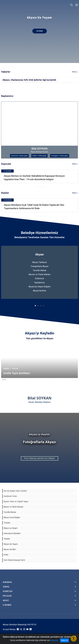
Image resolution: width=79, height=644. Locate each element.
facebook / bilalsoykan (19, 156)
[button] (35, 87)
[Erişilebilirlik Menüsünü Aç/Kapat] (74, 639)
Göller (6, 555)
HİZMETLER (8, 591)
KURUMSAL (7, 582)
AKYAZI (6, 600)
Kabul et (64, 640)
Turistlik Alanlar (40, 270)
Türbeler (7, 523)
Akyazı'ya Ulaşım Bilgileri (40, 287)
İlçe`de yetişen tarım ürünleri (15, 491)
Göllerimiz (39, 278)
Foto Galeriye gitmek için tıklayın (40, 458)
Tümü (74, 72)
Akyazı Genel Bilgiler (12, 518)
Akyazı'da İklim (40, 291)
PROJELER (7, 596)
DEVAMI (40, 31)
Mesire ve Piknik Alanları (39, 274)
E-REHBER (7, 605)
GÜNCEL (6, 587)
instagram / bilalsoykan (60, 156)
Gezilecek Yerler (10, 496)
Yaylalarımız (39, 283)
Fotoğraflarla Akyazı (40, 266)
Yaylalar (7, 539)
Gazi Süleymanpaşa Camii (14, 560)
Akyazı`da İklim (10, 549)
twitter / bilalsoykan (39, 156)
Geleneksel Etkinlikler (12, 533)
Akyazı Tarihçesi (40, 262)
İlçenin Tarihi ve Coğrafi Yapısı (16, 502)
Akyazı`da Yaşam (11, 544)
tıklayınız (54, 640)
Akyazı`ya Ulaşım (11, 528)
